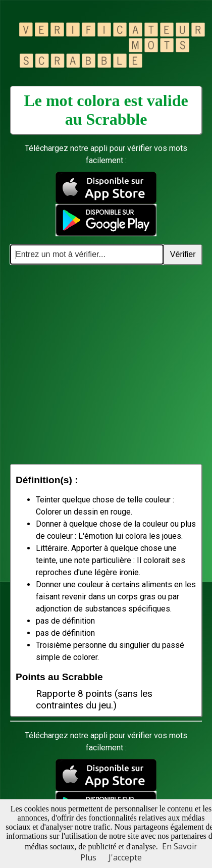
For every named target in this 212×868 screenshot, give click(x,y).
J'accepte (125, 857)
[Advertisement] (95, 364)
